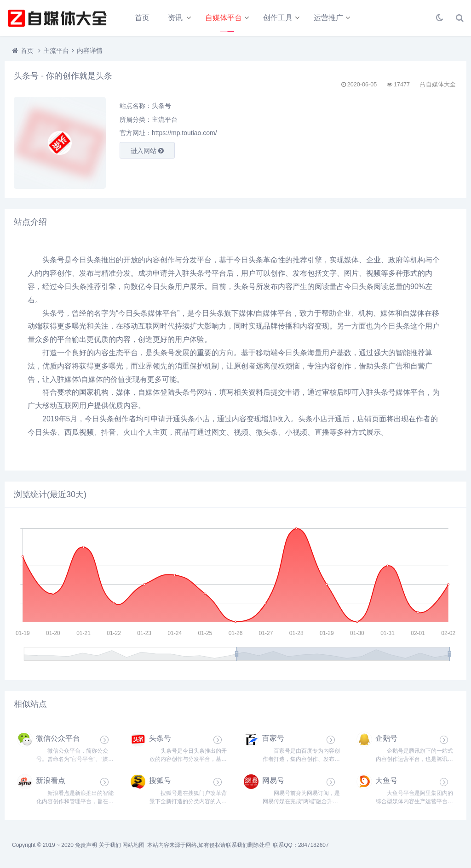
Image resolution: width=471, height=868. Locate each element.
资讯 (175, 18)
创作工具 (278, 18)
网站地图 (133, 845)
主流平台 (56, 51)
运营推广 (328, 18)
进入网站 (147, 151)
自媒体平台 (224, 18)
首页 (142, 18)
